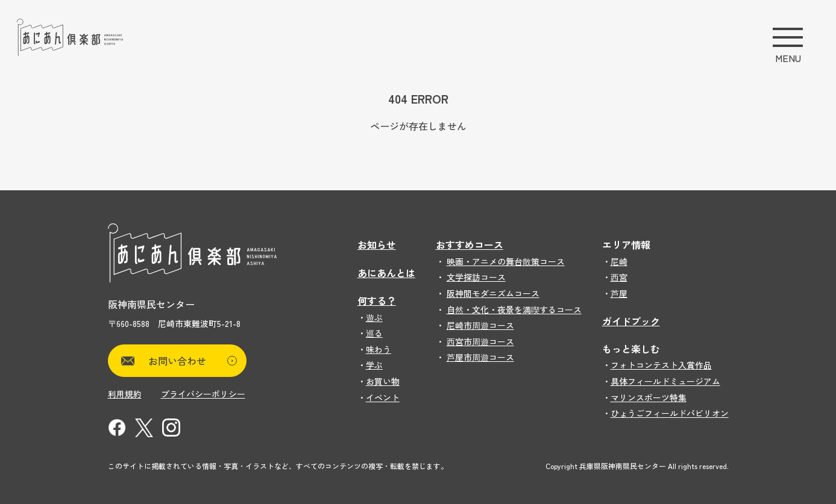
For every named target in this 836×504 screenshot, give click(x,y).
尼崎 (619, 261)
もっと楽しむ (631, 349)
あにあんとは (386, 273)
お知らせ (377, 244)
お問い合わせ (193, 361)
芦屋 (619, 293)
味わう (379, 349)
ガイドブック (631, 321)
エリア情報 (626, 244)
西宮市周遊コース (480, 341)
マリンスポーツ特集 (649, 397)
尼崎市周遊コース (480, 325)
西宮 (619, 277)
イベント (383, 397)
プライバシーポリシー (203, 394)
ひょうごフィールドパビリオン (670, 413)
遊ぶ (374, 317)
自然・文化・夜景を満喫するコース (514, 310)
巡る (374, 333)
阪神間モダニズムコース (493, 293)
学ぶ (374, 365)
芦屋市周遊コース (480, 357)
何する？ (377, 300)
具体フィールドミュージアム (665, 381)
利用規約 (125, 394)
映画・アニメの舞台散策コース (506, 261)
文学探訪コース (476, 277)
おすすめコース (470, 244)
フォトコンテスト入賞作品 (661, 365)
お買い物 (383, 381)
